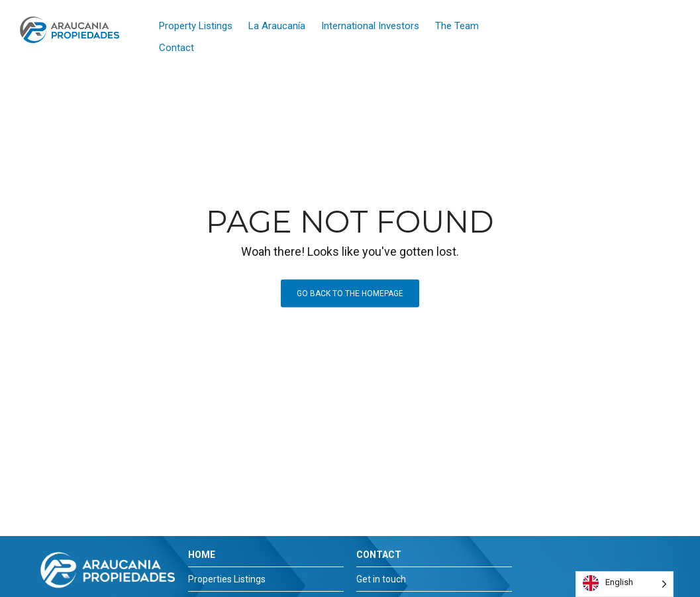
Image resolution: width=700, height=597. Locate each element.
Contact (176, 48)
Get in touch (381, 579)
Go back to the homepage (350, 294)
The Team (457, 26)
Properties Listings (227, 579)
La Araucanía (277, 26)
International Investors (370, 26)
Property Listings (196, 26)
